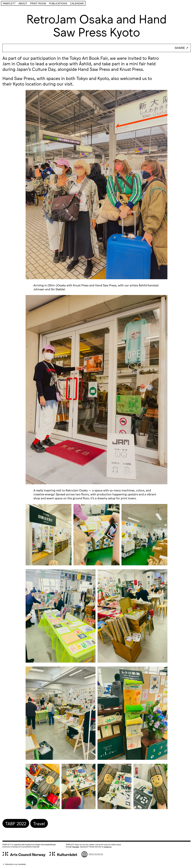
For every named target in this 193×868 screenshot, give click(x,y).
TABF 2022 (16, 823)
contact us (108, 847)
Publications (58, 3)
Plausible (76, 847)
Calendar (77, 3)
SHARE (180, 48)
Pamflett (9, 3)
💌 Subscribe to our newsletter (14, 864)
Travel (39, 823)
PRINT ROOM (38, 3)
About (23, 3)
